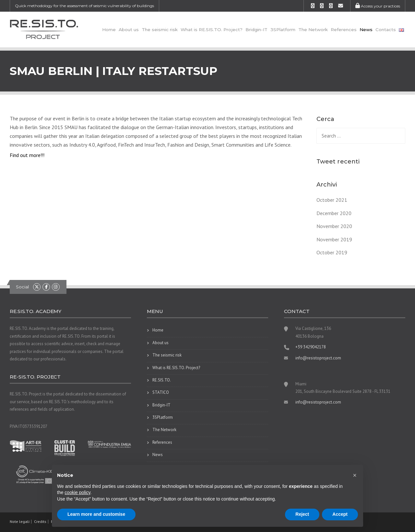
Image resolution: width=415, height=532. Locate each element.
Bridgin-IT (256, 30)
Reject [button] (302, 514)
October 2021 (332, 200)
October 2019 (332, 252)
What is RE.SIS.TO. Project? (212, 30)
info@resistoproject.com (318, 358)
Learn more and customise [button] (96, 514)
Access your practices (378, 6)
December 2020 (334, 213)
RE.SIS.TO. (162, 380)
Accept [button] (340, 514)
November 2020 (334, 226)
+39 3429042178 (311, 347)
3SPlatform (283, 30)
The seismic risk (160, 30)
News (366, 30)
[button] (355, 475)
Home (109, 30)
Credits (40, 522)
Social (22, 287)
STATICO (161, 392)
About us (129, 30)
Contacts (386, 30)
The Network (313, 30)
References (344, 30)
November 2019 (334, 239)
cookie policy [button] (77, 492)
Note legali (20, 522)
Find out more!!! (27, 155)
